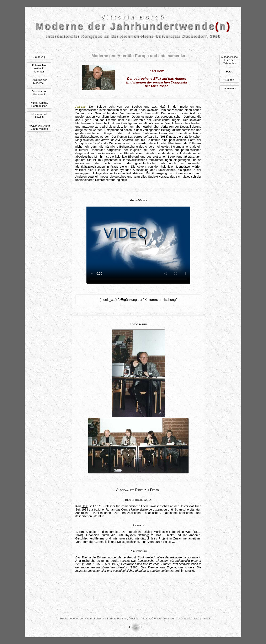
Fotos (229, 72)
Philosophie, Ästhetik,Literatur (39, 68)
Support (230, 80)
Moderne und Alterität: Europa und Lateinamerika (138, 56)
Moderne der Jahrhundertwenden (133, 26)
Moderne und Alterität (39, 116)
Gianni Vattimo (39, 127)
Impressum (229, 88)
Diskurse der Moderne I (39, 81)
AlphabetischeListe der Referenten (229, 60)
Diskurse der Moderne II (39, 93)
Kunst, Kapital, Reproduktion (39, 104)
